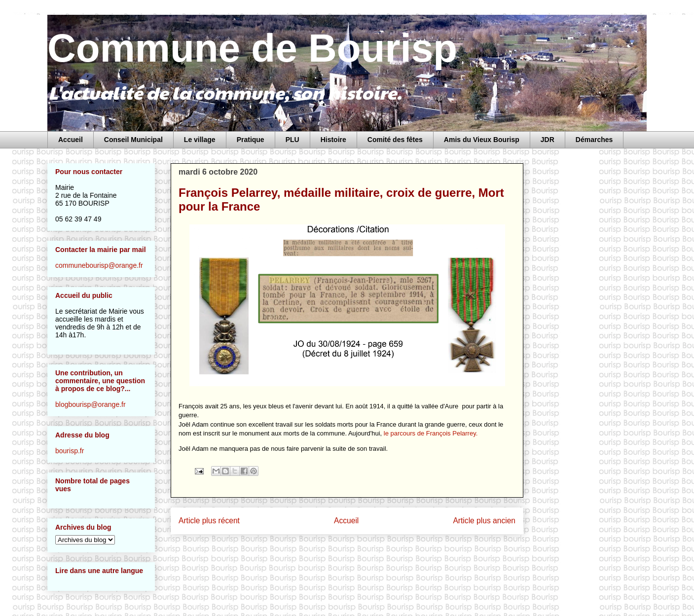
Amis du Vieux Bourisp (482, 140)
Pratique (251, 140)
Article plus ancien (484, 521)
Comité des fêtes (395, 140)
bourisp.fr (70, 451)
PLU (292, 140)
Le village (200, 140)
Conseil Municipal (133, 140)
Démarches (594, 140)
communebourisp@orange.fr (99, 265)
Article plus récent (209, 521)
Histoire (333, 140)
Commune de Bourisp (252, 48)
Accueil (71, 140)
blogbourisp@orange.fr (91, 404)
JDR (548, 140)
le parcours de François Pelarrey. (431, 433)
